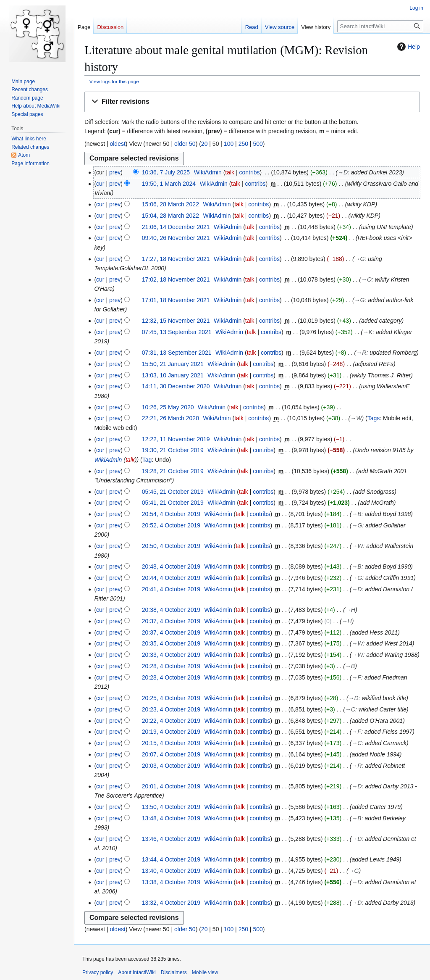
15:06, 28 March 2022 (170, 204)
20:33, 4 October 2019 (171, 655)
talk (230, 172)
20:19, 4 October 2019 (171, 732)
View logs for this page (114, 81)
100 (229, 144)
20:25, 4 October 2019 (171, 698)
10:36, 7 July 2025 (166, 172)
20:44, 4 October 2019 (171, 578)
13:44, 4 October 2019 (171, 859)
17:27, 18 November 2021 (176, 259)
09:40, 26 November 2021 (176, 238)
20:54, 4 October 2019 (171, 514)
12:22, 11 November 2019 (176, 439)
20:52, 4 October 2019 (171, 525)
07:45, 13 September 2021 (177, 332)
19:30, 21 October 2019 (173, 450)
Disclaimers (174, 972)
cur (100, 184)
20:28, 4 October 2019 (171, 666)
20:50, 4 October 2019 (171, 546)
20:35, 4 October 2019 (171, 643)
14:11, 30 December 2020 (176, 386)
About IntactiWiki (137, 972)
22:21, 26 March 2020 (170, 418)
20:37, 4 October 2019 (171, 621)
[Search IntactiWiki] (380, 26)
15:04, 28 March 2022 (170, 216)
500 (258, 144)
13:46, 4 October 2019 (171, 839)
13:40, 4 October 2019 (171, 871)
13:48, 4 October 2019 (171, 818)
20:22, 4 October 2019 (171, 721)
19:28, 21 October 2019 (173, 471)
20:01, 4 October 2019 (171, 786)
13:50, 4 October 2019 (171, 807)
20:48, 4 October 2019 (171, 566)
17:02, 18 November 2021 (176, 279)
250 (243, 144)
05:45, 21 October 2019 (173, 492)
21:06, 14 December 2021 (176, 227)
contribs (250, 172)
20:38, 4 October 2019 (171, 610)
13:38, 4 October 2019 (171, 882)
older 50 (185, 144)
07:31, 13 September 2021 (177, 353)
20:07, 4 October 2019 (171, 754)
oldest (117, 144)
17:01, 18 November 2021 (176, 300)
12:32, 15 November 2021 (176, 321)
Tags (374, 418)
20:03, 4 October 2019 (171, 766)
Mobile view (205, 972)
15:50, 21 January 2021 (173, 364)
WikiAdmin (108, 460)
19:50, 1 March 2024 (169, 184)
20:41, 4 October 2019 (171, 589)
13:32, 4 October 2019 (171, 903)
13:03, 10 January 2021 (173, 375)
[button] (252, 102)
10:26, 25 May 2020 (168, 407)
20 (205, 144)
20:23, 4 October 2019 (171, 709)
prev (115, 172)
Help (408, 47)
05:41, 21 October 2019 (173, 503)
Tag (147, 460)
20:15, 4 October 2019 (171, 743)
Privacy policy (98, 972)
